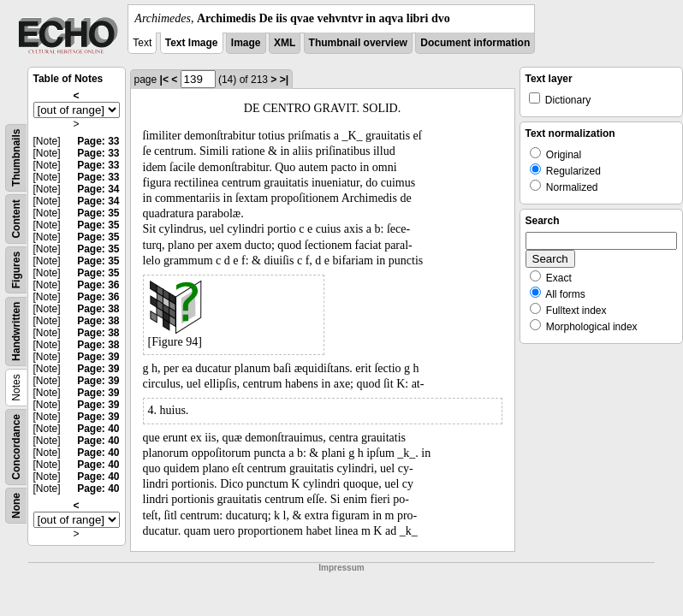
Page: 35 (98, 213)
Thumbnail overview (358, 43)
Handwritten (16, 332)
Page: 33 (98, 141)
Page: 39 (98, 357)
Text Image (192, 43)
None (16, 506)
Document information (475, 43)
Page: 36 (98, 285)
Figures (16, 270)
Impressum (341, 568)
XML (285, 43)
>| (284, 80)
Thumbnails (16, 158)
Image (246, 43)
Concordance (16, 447)
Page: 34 (98, 189)
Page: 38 (98, 309)
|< (164, 80)
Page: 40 (98, 429)
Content (16, 219)
